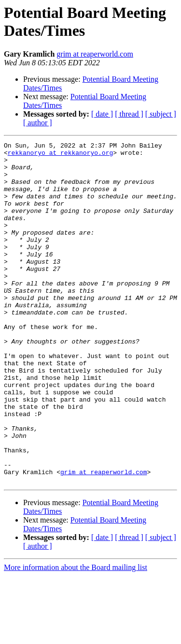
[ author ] (38, 123)
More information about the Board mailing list (76, 636)
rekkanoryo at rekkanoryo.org (60, 155)
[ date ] (102, 114)
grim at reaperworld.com (95, 54)
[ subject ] (161, 114)
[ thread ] (129, 114)
